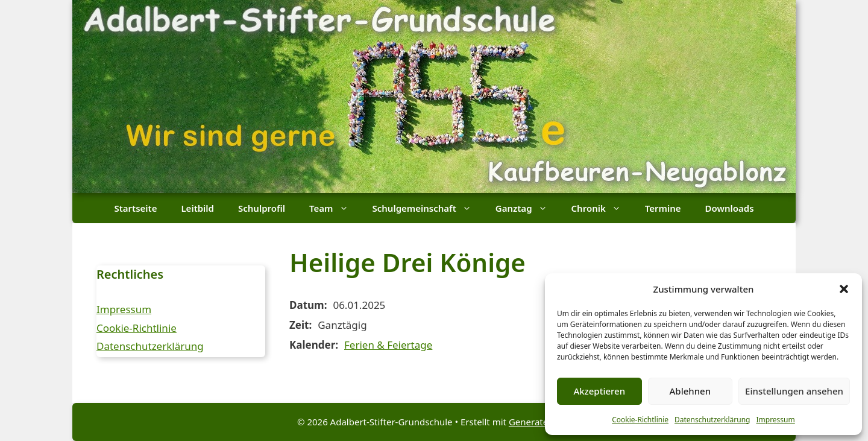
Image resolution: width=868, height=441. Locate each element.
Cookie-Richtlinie (640, 420)
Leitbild (197, 208)
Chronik (602, 208)
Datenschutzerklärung (712, 420)
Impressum (775, 420)
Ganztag (527, 208)
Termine (663, 208)
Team (335, 208)
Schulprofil (262, 208)
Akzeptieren (599, 391)
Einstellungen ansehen (794, 391)
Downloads (730, 208)
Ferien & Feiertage (388, 345)
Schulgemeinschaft (428, 208)
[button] (844, 289)
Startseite (135, 208)
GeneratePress (540, 422)
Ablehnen (690, 391)
